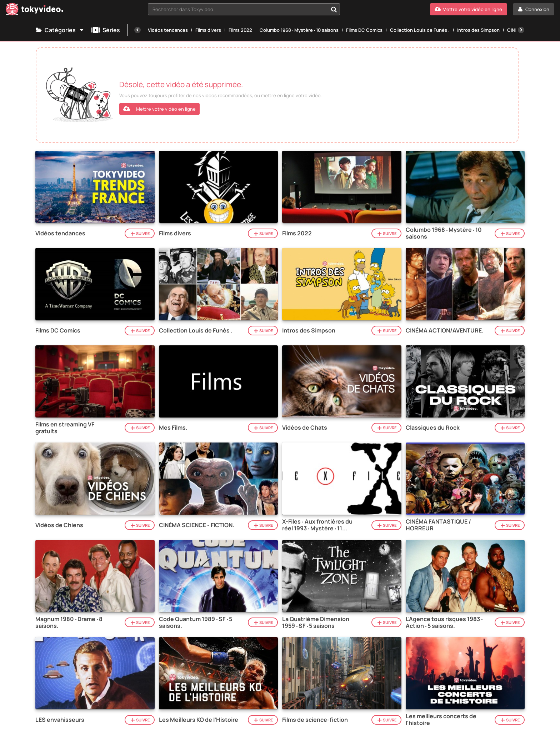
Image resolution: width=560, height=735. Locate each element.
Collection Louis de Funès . (420, 30)
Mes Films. (173, 428)
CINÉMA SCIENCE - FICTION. (197, 525)
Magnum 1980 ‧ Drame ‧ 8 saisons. (69, 622)
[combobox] (244, 9)
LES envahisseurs (60, 720)
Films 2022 (240, 30)
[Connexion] (534, 9)
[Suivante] (521, 30)
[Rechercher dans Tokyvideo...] (334, 9)
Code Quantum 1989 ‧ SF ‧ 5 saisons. (196, 622)
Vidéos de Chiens (59, 525)
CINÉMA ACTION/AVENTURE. (445, 331)
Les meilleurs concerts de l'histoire (441, 720)
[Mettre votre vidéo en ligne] (469, 9)
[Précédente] (137, 30)
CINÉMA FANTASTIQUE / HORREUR (438, 525)
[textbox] (238, 9)
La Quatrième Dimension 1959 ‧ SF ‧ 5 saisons (316, 622)
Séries (106, 30)
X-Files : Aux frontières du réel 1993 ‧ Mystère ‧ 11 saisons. (317, 525)
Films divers (208, 30)
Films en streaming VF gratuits (65, 428)
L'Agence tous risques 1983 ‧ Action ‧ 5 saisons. (444, 622)
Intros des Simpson (478, 30)
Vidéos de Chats (305, 428)
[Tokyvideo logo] (35, 11)
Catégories (60, 30)
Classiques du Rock (433, 428)
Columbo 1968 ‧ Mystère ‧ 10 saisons (299, 30)
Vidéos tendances (168, 30)
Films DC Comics (364, 30)
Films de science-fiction (315, 720)
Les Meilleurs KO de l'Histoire (199, 720)
